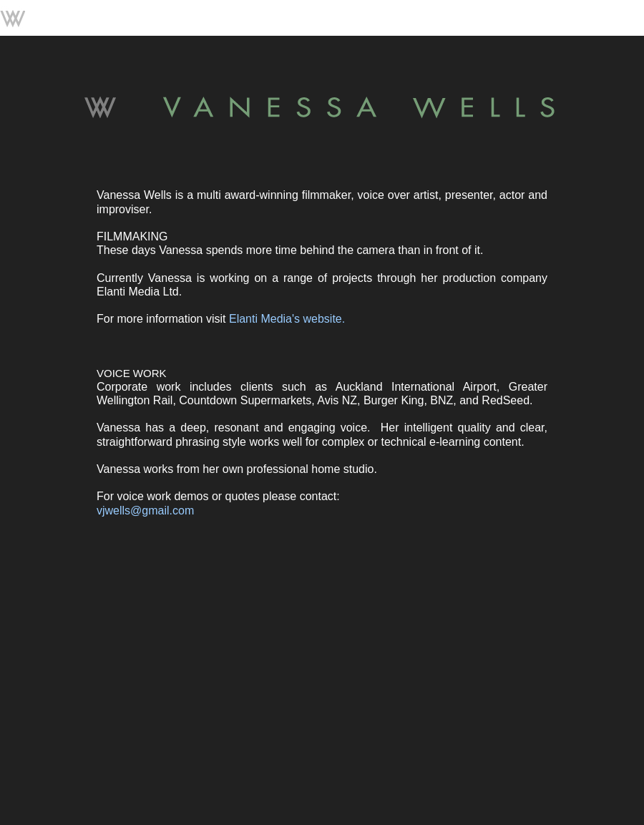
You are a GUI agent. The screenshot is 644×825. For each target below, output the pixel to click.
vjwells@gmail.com (145, 511)
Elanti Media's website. (287, 319)
